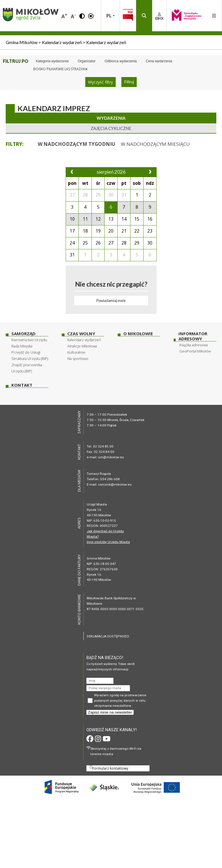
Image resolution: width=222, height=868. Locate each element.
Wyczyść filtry (100, 82)
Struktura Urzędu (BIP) (30, 359)
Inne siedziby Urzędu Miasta (108, 542)
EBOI (159, 16)
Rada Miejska (22, 346)
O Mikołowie (138, 334)
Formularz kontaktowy (109, 768)
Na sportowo (78, 359)
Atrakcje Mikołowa (82, 346)
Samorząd (23, 334)
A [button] (64, 16)
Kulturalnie (76, 352)
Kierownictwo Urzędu (29, 340)
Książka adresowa (194, 345)
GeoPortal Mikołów (195, 351)
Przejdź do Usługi (26, 352)
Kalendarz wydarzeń (84, 340)
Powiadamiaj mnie (111, 301)
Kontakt (22, 385)
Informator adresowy (193, 336)
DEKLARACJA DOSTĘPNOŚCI (108, 636)
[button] (82, 16)
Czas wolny (81, 334)
